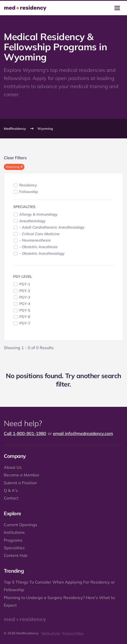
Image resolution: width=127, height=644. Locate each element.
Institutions (14, 532)
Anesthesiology (32, 221)
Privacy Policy (73, 633)
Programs (13, 540)
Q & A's (11, 490)
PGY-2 (25, 291)
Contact (11, 498)
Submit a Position (20, 483)
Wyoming (45, 128)
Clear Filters (15, 158)
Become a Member (22, 475)
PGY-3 (25, 297)
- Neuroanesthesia (35, 240)
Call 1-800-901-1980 (25, 433)
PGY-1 (25, 284)
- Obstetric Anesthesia (38, 247)
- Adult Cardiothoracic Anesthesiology (52, 227)
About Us (13, 467)
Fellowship (29, 192)
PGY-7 (25, 323)
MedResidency (15, 128)
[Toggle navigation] (117, 8)
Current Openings (20, 525)
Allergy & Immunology (38, 214)
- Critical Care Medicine (39, 234)
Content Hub (16, 555)
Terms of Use (51, 633)
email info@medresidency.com (83, 433)
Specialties (14, 548)
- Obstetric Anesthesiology (42, 253)
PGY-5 (25, 310)
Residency (28, 185)
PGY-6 (25, 317)
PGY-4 (25, 304)
